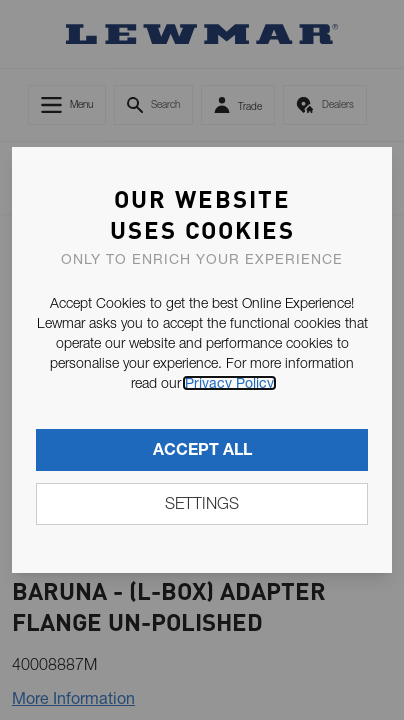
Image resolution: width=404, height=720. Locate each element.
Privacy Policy (229, 383)
